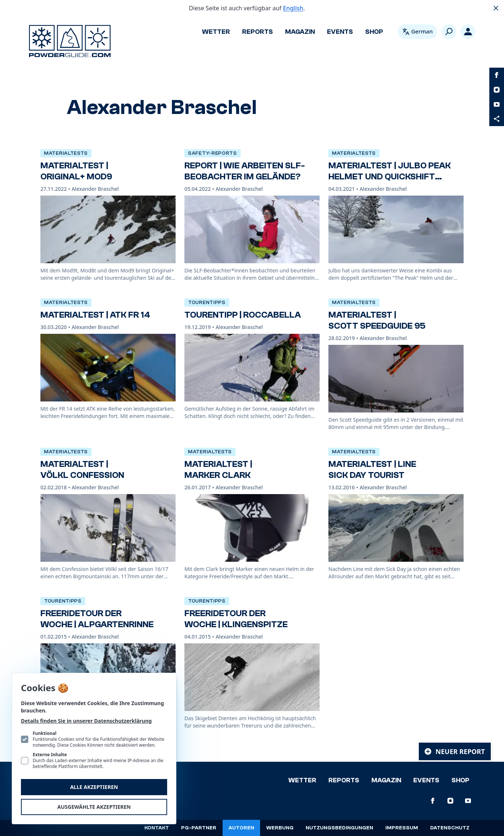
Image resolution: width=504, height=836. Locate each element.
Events (340, 32)
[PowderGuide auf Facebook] (497, 75)
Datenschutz (450, 828)
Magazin (300, 32)
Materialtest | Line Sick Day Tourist (372, 470)
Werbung (280, 828)
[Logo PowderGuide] (70, 41)
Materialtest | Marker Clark (218, 470)
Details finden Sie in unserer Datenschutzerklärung (86, 721)
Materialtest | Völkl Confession (82, 470)
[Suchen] (449, 32)
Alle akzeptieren (94, 787)
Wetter (216, 32)
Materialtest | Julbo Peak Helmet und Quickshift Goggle (390, 177)
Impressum (402, 828)
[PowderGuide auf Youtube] (497, 104)
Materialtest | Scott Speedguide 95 (377, 320)
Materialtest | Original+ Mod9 (76, 171)
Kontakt (157, 828)
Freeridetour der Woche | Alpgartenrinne (97, 619)
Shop (374, 32)
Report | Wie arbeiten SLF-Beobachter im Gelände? (245, 171)
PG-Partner (199, 828)
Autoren (241, 828)
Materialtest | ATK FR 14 (95, 315)
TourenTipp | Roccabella (243, 315)
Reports (258, 32)
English (293, 8)
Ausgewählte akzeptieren (94, 807)
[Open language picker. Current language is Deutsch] (417, 32)
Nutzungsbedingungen (339, 828)
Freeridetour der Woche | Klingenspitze (236, 619)
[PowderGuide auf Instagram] (497, 90)
